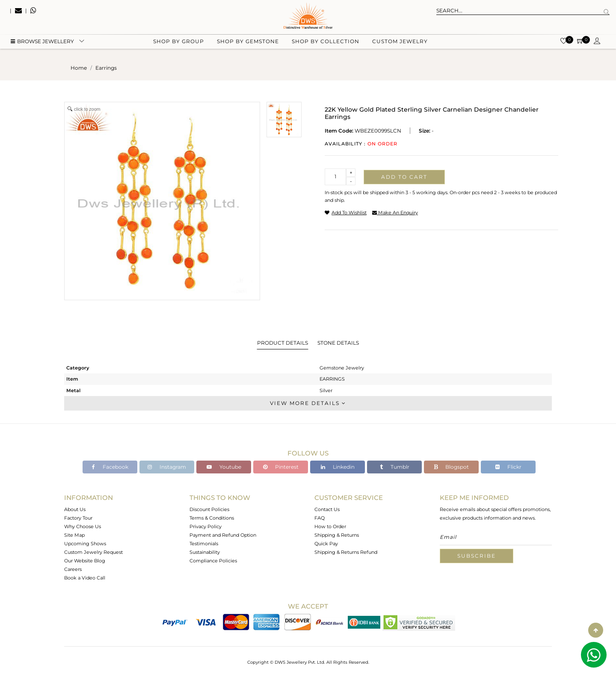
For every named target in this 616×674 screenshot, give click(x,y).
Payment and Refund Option (223, 535)
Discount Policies (209, 509)
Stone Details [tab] (338, 343)
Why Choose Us (83, 526)
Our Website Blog (85, 561)
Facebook (110, 467)
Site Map (74, 535)
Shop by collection (326, 43)
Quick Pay (326, 544)
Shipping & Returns (337, 535)
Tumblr (395, 467)
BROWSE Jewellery (42, 43)
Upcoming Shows (85, 544)
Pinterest (281, 467)
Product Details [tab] (283, 343)
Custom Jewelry (400, 43)
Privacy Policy (206, 526)
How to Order (330, 526)
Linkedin (338, 467)
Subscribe (477, 556)
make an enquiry (395, 213)
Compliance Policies (213, 561)
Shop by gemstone (248, 43)
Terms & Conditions (212, 518)
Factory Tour (78, 518)
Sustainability (205, 552)
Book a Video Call (85, 578)
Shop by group (179, 43)
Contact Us (327, 509)
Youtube (224, 467)
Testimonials (204, 544)
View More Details (308, 403)
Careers (73, 569)
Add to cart (404, 177)
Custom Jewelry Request (93, 552)
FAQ (320, 518)
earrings (106, 68)
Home (79, 68)
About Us (75, 509)
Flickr (508, 467)
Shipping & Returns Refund (346, 552)
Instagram (167, 467)
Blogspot (451, 467)
